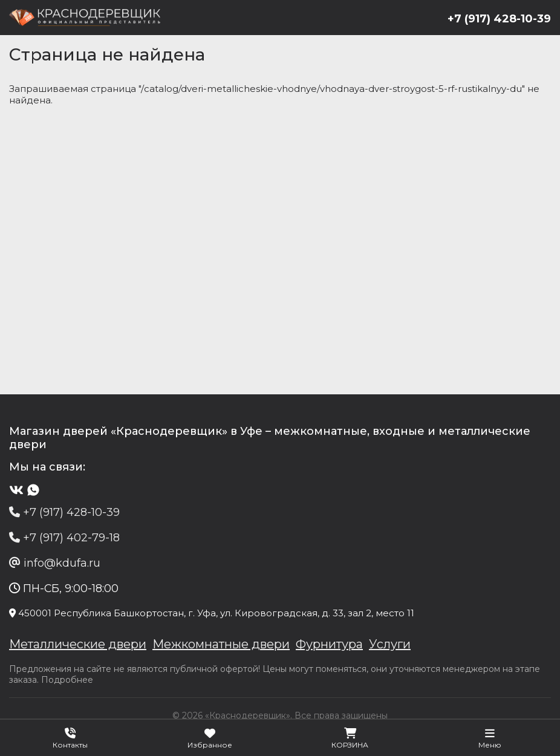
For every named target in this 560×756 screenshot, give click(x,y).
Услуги (390, 644)
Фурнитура (329, 644)
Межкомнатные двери (221, 644)
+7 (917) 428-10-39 (499, 19)
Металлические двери (78, 644)
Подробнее (67, 680)
